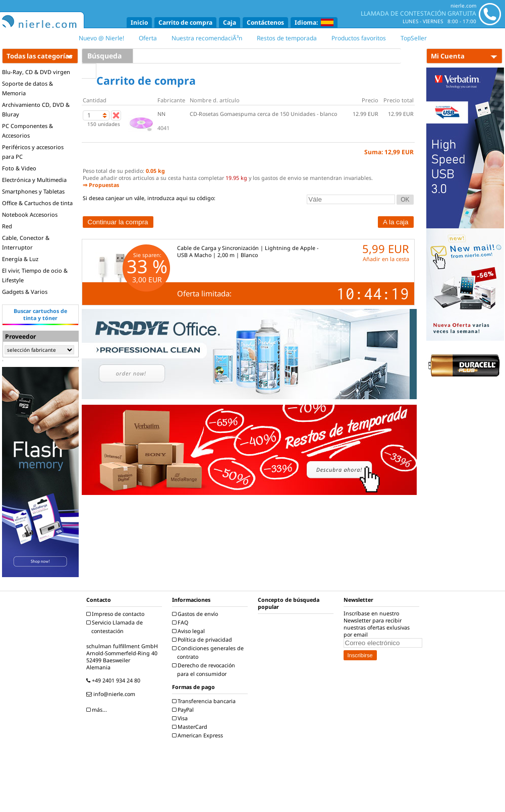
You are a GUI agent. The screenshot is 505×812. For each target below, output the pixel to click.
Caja (230, 22)
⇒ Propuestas (101, 185)
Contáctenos (265, 22)
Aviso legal (190, 631)
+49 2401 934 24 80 (115, 680)
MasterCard (191, 727)
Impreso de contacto (117, 614)
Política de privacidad (203, 640)
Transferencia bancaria (205, 701)
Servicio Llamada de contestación (116, 627)
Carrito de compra (185, 22)
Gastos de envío (196, 614)
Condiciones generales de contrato (209, 652)
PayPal (184, 710)
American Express (199, 735)
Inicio (139, 22)
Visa (181, 718)
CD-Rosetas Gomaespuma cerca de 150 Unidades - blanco (263, 114)
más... (98, 710)
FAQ (181, 622)
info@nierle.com (112, 694)
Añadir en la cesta (386, 259)
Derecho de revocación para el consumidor (205, 670)
